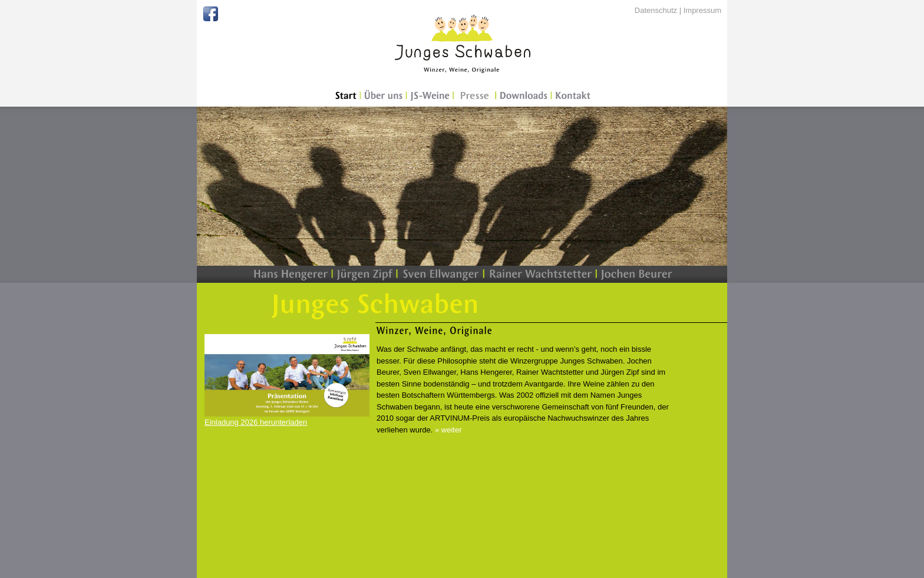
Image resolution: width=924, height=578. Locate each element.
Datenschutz (656, 10)
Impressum (702, 10)
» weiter (448, 430)
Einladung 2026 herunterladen (256, 422)
